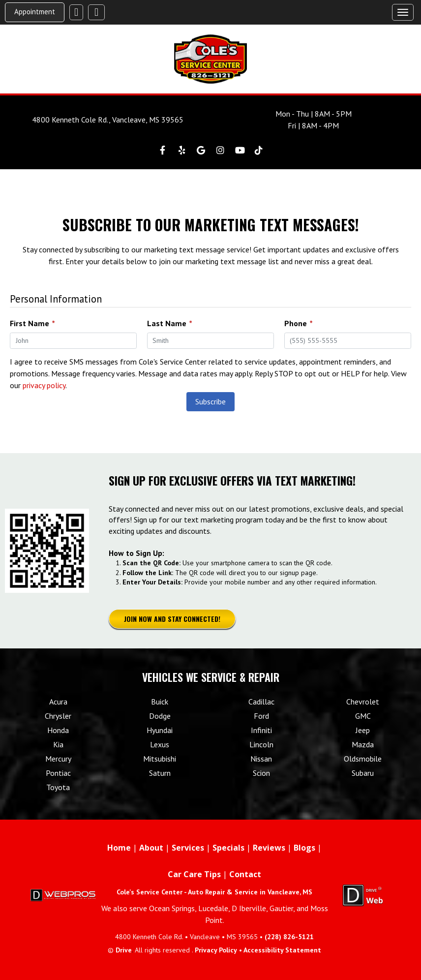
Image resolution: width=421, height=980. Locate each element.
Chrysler (58, 716)
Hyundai (160, 730)
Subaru (363, 773)
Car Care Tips (194, 874)
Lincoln (261, 744)
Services (188, 848)
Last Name (169, 323)
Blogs (304, 848)
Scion (261, 773)
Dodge (160, 716)
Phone (298, 323)
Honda (58, 730)
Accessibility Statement (282, 950)
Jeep (363, 730)
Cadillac (261, 702)
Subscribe (210, 401)
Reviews (269, 848)
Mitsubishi (160, 759)
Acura (58, 702)
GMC (363, 716)
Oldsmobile (363, 759)
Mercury (58, 759)
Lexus (160, 744)
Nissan (261, 759)
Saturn (160, 773)
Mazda (363, 744)
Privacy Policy (216, 950)
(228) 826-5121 (289, 937)
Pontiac (58, 773)
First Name (32, 323)
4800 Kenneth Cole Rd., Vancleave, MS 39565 (108, 120)
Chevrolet (363, 702)
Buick (160, 702)
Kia (58, 744)
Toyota (58, 787)
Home (119, 848)
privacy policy (44, 385)
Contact (245, 874)
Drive (124, 950)
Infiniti (261, 730)
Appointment (35, 12)
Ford (261, 716)
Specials (228, 848)
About (151, 848)
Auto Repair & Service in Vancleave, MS (250, 892)
